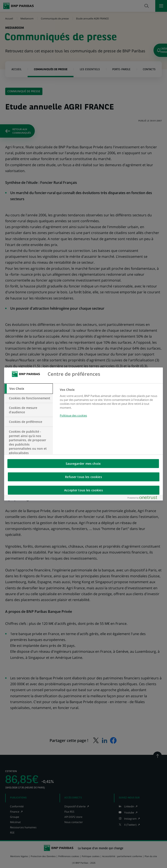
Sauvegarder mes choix (83, 464)
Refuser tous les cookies (83, 477)
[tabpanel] (109, 405)
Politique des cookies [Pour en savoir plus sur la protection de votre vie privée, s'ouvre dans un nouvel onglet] (73, 415)
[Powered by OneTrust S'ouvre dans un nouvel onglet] (144, 498)
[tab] (28, 389)
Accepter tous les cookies (83, 490)
